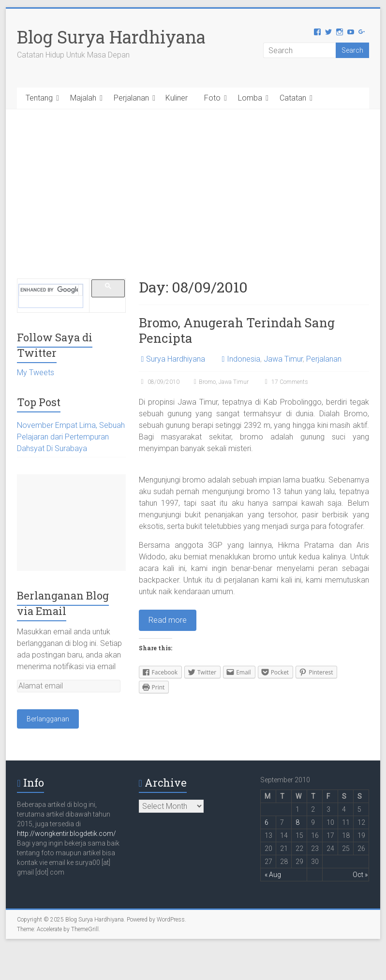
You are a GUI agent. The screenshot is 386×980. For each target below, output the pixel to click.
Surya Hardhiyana (176, 359)
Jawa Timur (283, 359)
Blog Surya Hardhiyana (111, 37)
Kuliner (177, 98)
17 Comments (285, 382)
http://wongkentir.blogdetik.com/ (67, 834)
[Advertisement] (193, 182)
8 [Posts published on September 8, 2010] (297, 822)
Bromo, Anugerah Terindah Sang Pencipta (237, 330)
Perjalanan (131, 98)
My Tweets (36, 373)
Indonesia (244, 359)
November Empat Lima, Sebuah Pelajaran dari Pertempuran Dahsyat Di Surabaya (71, 437)
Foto (212, 98)
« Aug (273, 875)
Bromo (207, 382)
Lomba (250, 98)
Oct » (360, 875)
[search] (49, 290)
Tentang (39, 98)
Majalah (83, 98)
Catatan (293, 98)
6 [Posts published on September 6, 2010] (267, 822)
